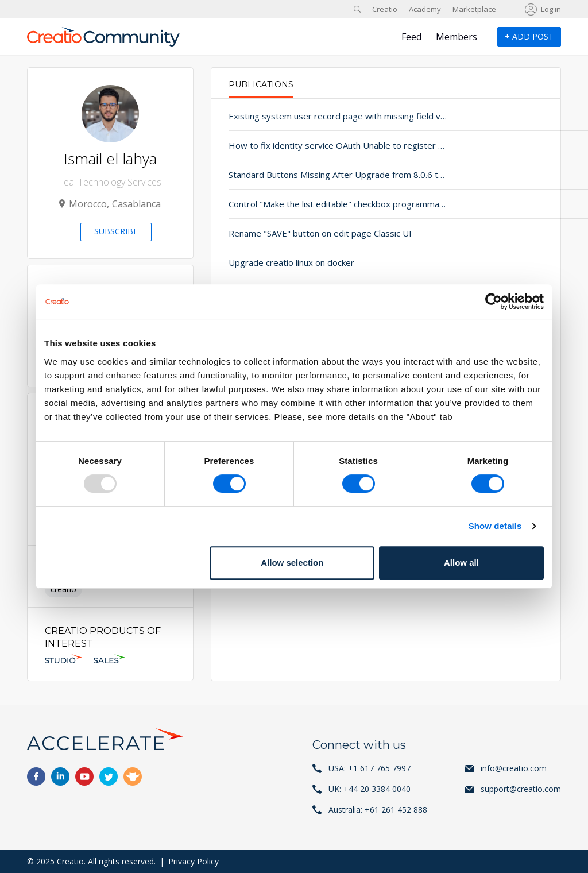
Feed (411, 37)
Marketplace (474, 9)
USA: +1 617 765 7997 (370, 768)
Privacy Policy (194, 861)
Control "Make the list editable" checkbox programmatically (313, 204)
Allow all (461, 563)
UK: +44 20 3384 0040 (370, 789)
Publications (261, 84)
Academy (425, 9)
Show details (495, 526)
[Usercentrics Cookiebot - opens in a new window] (494, 302)
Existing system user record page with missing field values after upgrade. (313, 116)
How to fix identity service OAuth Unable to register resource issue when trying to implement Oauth (313, 145)
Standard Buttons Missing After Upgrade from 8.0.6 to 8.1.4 (313, 175)
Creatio (385, 9)
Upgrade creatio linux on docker (291, 262)
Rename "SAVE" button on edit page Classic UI (313, 233)
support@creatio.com (521, 789)
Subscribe (116, 231)
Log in (551, 9)
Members (457, 37)
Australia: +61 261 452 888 (378, 810)
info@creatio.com (514, 768)
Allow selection (292, 563)
